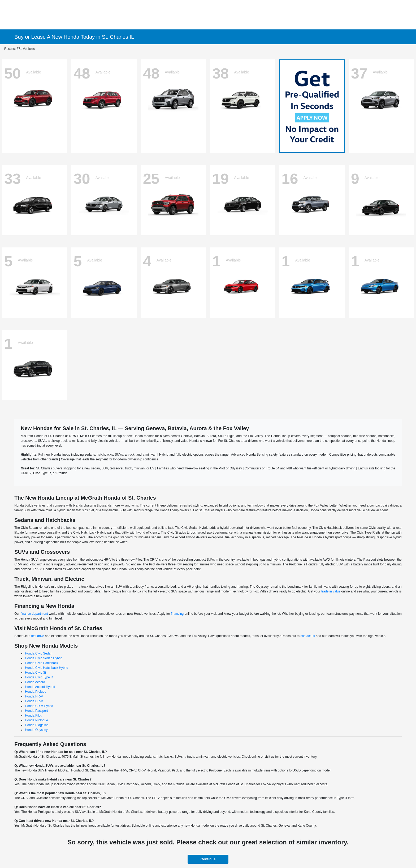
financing (177, 614)
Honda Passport (36, 711)
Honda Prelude (36, 692)
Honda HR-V (34, 696)
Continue (208, 859)
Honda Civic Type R (39, 677)
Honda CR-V (34, 701)
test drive (38, 636)
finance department (34, 614)
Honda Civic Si (35, 673)
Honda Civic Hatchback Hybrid (47, 668)
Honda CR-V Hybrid (39, 706)
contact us (308, 636)
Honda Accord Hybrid (40, 687)
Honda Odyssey (36, 730)
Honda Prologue (36, 720)
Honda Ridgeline (37, 725)
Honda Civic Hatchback (42, 663)
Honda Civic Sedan (39, 653)
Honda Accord (35, 682)
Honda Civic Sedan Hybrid (44, 658)
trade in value (331, 591)
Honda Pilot (33, 716)
